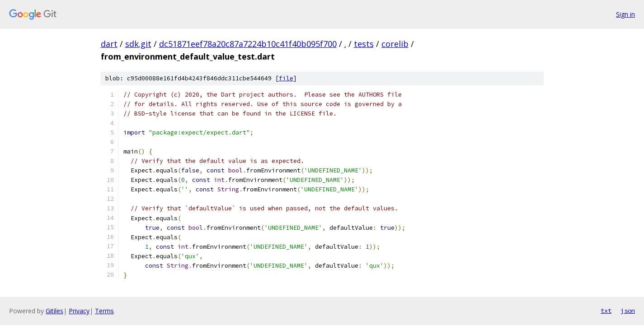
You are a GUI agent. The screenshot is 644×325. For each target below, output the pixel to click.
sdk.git (138, 44)
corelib (395, 44)
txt (606, 311)
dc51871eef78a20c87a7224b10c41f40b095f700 (248, 44)
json (628, 311)
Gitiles (54, 311)
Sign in (625, 14)
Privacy (79, 311)
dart (109, 44)
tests (364, 44)
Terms (104, 311)
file (286, 78)
